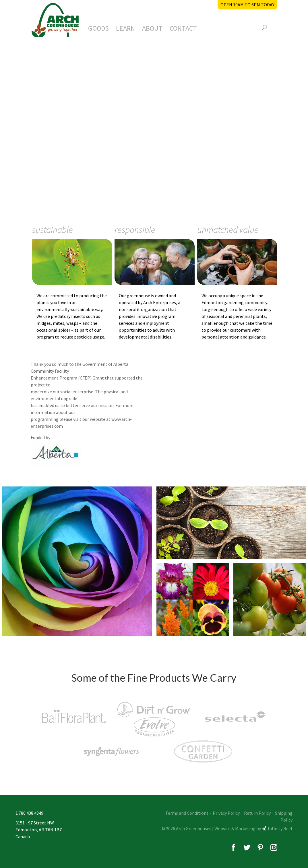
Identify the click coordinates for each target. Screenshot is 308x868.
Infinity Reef (280, 828)
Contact (183, 30)
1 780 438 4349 (29, 813)
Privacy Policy (226, 813)
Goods (98, 30)
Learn (125, 30)
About (152, 30)
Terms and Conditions (187, 813)
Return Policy (257, 813)
